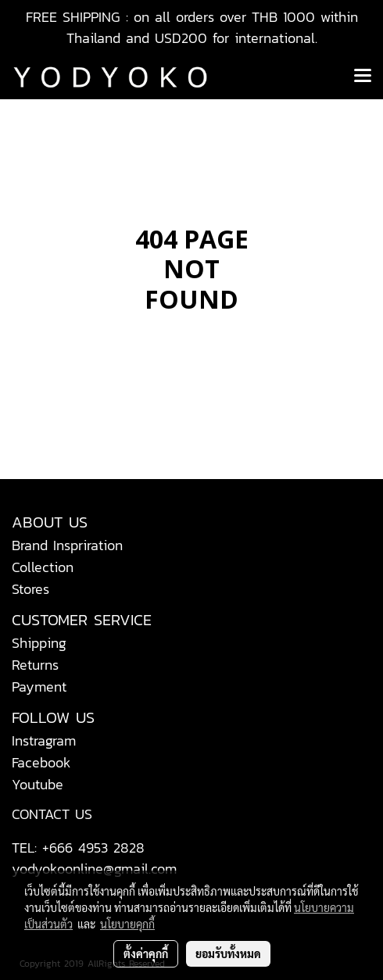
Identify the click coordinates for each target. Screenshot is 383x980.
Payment (39, 687)
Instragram (44, 740)
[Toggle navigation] (363, 77)
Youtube (38, 784)
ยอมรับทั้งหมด (228, 953)
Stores (30, 589)
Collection (43, 567)
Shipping (39, 643)
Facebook (41, 762)
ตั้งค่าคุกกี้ (146, 953)
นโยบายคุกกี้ (127, 924)
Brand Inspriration (67, 545)
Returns (35, 665)
